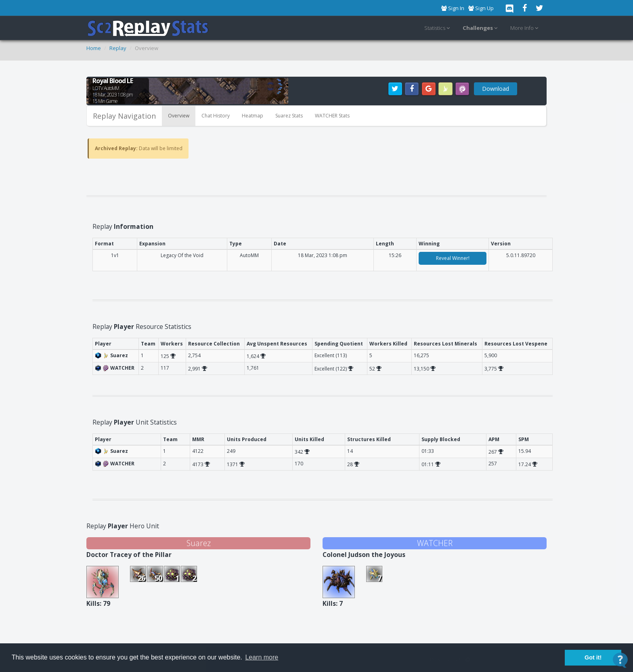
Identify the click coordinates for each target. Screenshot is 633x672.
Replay (118, 48)
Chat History (216, 116)
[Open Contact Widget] (620, 660)
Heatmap (253, 116)
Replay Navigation (124, 116)
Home (94, 48)
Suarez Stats (289, 116)
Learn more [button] (262, 657)
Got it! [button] (593, 657)
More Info (525, 28)
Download (496, 89)
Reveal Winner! (453, 258)
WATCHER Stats (332, 116)
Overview (179, 116)
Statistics (438, 28)
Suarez (199, 543)
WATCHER (435, 543)
